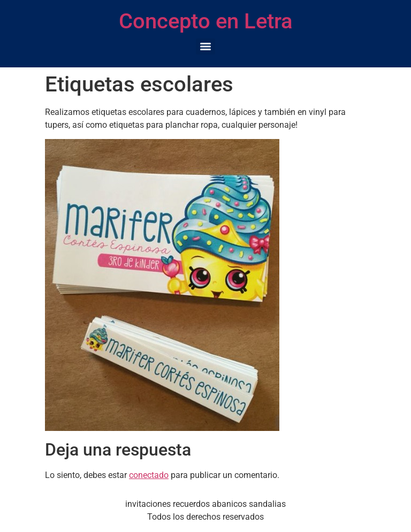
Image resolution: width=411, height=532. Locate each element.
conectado (149, 475)
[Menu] (205, 47)
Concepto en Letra (206, 21)
